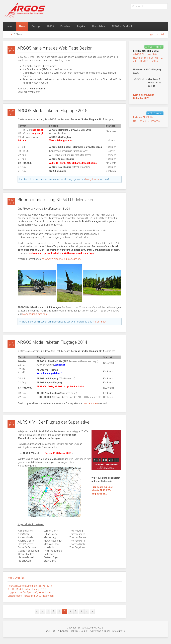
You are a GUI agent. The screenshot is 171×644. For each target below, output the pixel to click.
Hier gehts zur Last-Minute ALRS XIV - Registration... (103, 490)
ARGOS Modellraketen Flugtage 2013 (27, 589)
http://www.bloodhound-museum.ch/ (61, 259)
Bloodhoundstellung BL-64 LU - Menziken (56, 200)
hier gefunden (92, 179)
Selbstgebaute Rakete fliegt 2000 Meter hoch (31, 596)
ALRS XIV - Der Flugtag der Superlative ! (54, 422)
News (22, 26)
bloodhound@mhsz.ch (35, 314)
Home (10, 26)
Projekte (81, 26)
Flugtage (36, 26)
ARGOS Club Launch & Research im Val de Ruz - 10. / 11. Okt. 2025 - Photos (148, 58)
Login (151, 34)
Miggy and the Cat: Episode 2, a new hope (29, 592)
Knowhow (65, 26)
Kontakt (161, 34)
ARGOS (50, 26)
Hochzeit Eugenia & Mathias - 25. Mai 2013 (30, 586)
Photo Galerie (99, 26)
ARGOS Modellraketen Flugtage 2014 (52, 342)
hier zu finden (100, 322)
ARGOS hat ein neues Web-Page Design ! (56, 48)
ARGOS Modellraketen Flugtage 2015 (52, 111)
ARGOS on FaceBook (122, 26)
